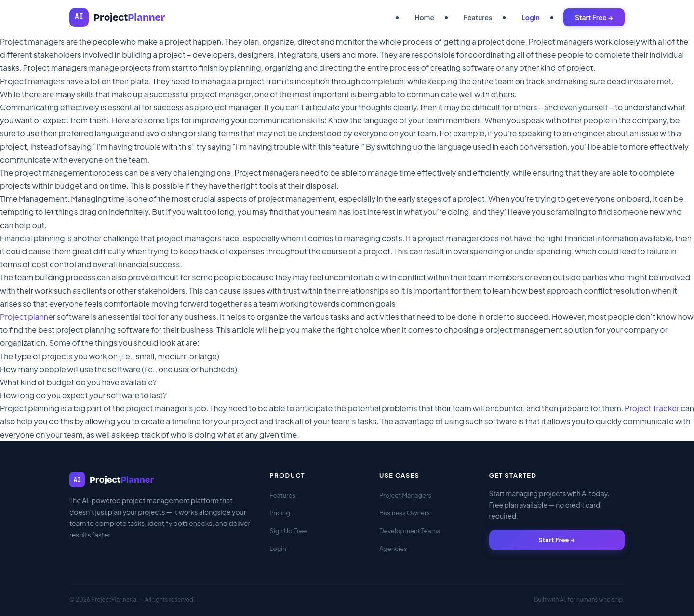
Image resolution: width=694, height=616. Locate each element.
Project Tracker (652, 408)
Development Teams (410, 531)
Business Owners (405, 513)
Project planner (28, 317)
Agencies (393, 549)
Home (424, 17)
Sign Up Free (288, 531)
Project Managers (405, 495)
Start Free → (594, 17)
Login (531, 17)
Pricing (280, 513)
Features (478, 17)
